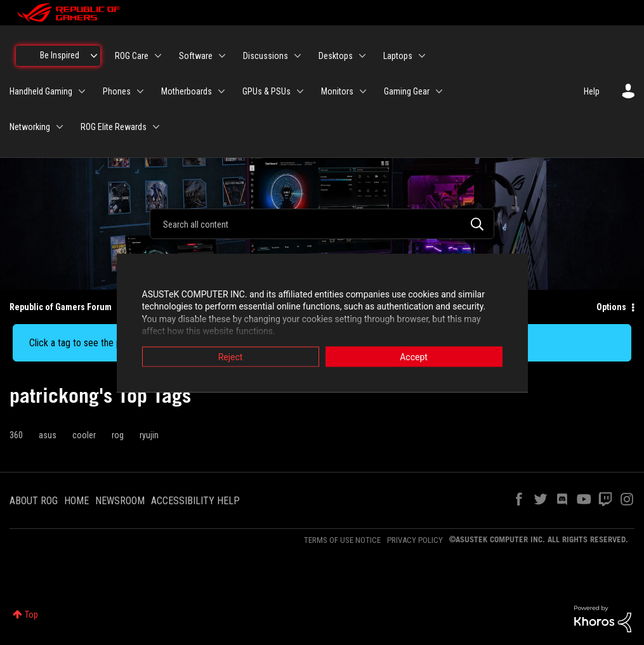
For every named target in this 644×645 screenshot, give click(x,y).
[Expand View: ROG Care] (158, 56)
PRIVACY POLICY (415, 540)
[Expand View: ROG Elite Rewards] (156, 127)
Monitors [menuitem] (337, 91)
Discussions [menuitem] (266, 56)
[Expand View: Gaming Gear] (439, 91)
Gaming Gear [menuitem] (407, 91)
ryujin (149, 435)
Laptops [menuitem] (398, 56)
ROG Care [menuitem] (132, 56)
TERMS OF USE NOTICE (342, 540)
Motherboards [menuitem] (187, 91)
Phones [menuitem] (117, 91)
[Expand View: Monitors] (363, 91)
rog (118, 435)
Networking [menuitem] (30, 127)
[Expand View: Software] (222, 56)
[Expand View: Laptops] (422, 56)
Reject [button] (231, 356)
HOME (76, 501)
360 (16, 435)
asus (48, 435)
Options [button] (611, 307)
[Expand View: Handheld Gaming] (82, 91)
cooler (84, 435)
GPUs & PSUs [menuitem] (266, 91)
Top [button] (31, 615)
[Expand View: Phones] (140, 91)
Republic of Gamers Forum (61, 307)
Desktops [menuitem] (336, 56)
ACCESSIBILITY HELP (195, 501)
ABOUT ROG (34, 501)
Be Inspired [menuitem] (60, 55)
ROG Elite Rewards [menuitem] (114, 127)
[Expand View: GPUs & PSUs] (300, 91)
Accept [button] (414, 356)
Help (592, 91)
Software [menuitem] (196, 56)
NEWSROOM (120, 501)
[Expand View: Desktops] (362, 56)
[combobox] (322, 224)
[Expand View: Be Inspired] (94, 56)
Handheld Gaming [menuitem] (41, 91)
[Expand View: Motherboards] (221, 91)
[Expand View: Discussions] (298, 56)
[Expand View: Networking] (60, 127)
